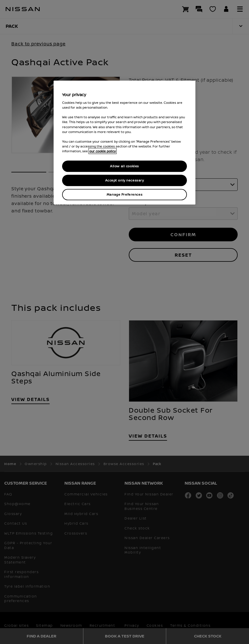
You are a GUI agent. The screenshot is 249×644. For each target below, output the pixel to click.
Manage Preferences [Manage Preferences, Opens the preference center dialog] (124, 194)
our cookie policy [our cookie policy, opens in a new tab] (103, 151)
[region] (124, 142)
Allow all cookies (124, 166)
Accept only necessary (125, 180)
